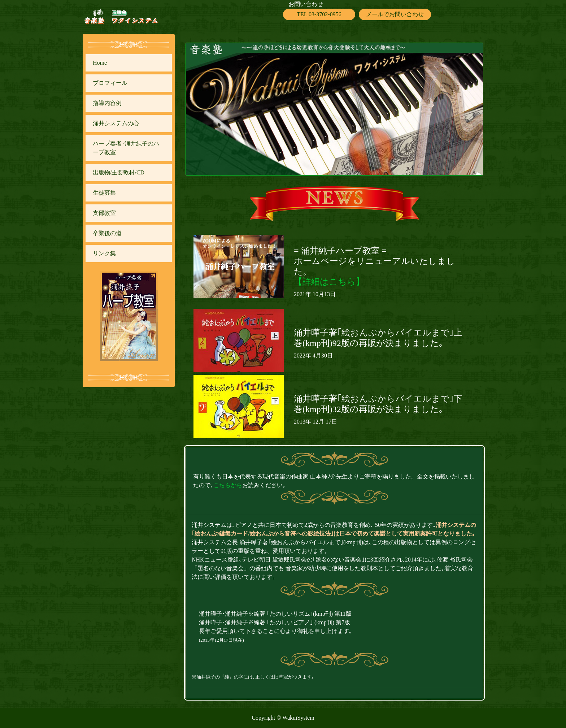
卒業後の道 (107, 233)
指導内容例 (107, 103)
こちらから (228, 485)
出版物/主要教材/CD (119, 172)
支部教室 (104, 213)
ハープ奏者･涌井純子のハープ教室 (126, 148)
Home (100, 63)
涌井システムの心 (116, 123)
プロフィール (110, 83)
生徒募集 (104, 193)
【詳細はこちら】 (329, 282)
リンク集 (104, 253)
